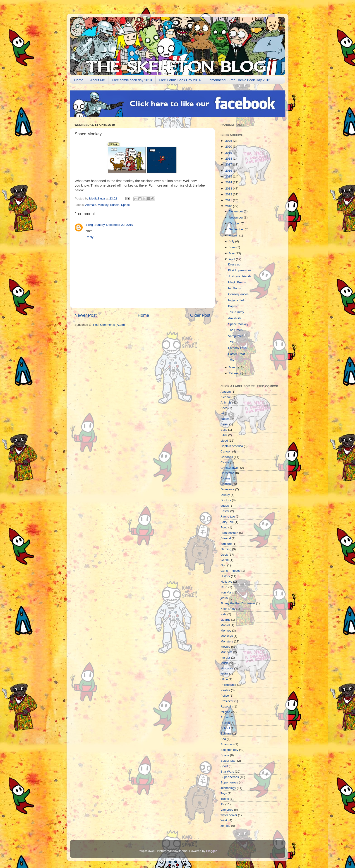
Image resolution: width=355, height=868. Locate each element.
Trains (225, 799)
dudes (225, 506)
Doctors (226, 500)
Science (226, 733)
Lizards (225, 620)
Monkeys (227, 636)
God (223, 565)
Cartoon (226, 451)
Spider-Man (228, 761)
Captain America (232, 446)
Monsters (227, 641)
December (236, 211)
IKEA (224, 587)
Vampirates (236, 336)
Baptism (234, 306)
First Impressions (240, 270)
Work (224, 820)
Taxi (231, 342)
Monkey (103, 205)
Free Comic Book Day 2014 (180, 80)
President (227, 701)
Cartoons (227, 457)
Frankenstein (229, 533)
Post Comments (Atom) (109, 325)
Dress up (234, 264)
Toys (224, 793)
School (225, 728)
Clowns (225, 478)
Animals (91, 205)
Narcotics (227, 668)
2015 (229, 176)
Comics (226, 484)
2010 (229, 206)
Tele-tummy (236, 312)
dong (89, 225)
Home (79, 80)
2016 (229, 171)
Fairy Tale (227, 522)
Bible (224, 435)
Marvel (225, 625)
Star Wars (227, 772)
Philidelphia (228, 685)
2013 (229, 188)
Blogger (211, 851)
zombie (225, 826)
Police (225, 696)
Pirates (225, 690)
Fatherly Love (237, 348)
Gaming (226, 549)
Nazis (224, 674)
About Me (98, 80)
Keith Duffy (228, 609)
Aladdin (226, 392)
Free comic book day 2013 (132, 80)
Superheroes (229, 782)
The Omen (235, 330)
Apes (224, 408)
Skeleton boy (229, 750)
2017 (229, 164)
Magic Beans (237, 282)
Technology (228, 788)
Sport (224, 766)
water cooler (229, 815)
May (232, 253)
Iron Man (227, 592)
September (237, 229)
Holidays (226, 582)
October (235, 223)
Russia (115, 205)
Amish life (235, 318)
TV (222, 804)
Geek (224, 555)
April (232, 259)
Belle (224, 430)
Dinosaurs (227, 489)
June (233, 247)
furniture (226, 544)
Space (125, 205)
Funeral (226, 538)
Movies (225, 647)
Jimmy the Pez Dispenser (238, 603)
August (234, 235)
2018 (229, 159)
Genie (225, 560)
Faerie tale (228, 517)
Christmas (227, 473)
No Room (235, 288)
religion (225, 712)
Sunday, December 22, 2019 (114, 225)
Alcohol (225, 397)
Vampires (227, 810)
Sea (223, 739)
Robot (225, 717)
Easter (225, 511)
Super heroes (230, 777)
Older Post (200, 315)
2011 (229, 200)
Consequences (238, 294)
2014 (229, 182)
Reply (90, 237)
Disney (225, 495)
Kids (223, 614)
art (222, 413)
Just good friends (240, 276)
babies (225, 419)
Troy (231, 360)
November (236, 218)
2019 (229, 153)
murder (225, 658)
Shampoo (227, 744)
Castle (225, 462)
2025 (229, 141)
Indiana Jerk (237, 300)
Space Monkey (238, 324)
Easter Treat (237, 354)
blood (224, 441)
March (234, 367)
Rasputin (227, 706)
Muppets (226, 652)
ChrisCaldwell (230, 468)
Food (224, 527)
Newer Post (86, 315)
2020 (229, 147)
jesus (224, 598)
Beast (224, 424)
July (232, 241)
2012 (229, 194)
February (235, 373)
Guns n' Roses (230, 571)
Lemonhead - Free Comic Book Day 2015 (239, 80)
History (225, 576)
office (224, 679)
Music (224, 663)
